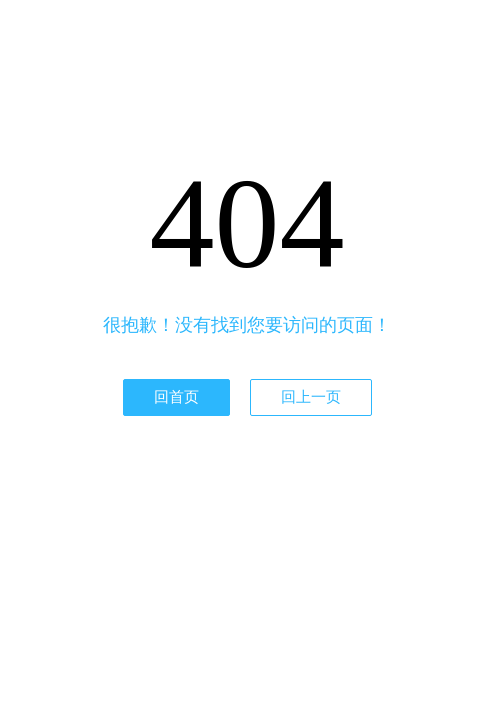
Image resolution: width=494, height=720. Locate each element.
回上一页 (311, 397)
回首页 (176, 397)
